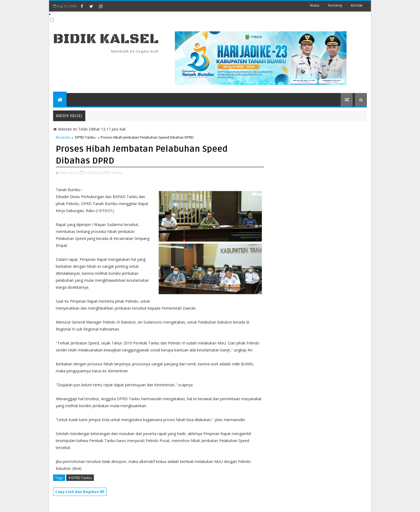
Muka (314, 5)
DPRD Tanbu (85, 137)
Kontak (357, 5)
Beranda (63, 137)
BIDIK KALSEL (106, 39)
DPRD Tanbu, (112, 173)
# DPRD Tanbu (80, 478)
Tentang (335, 5)
